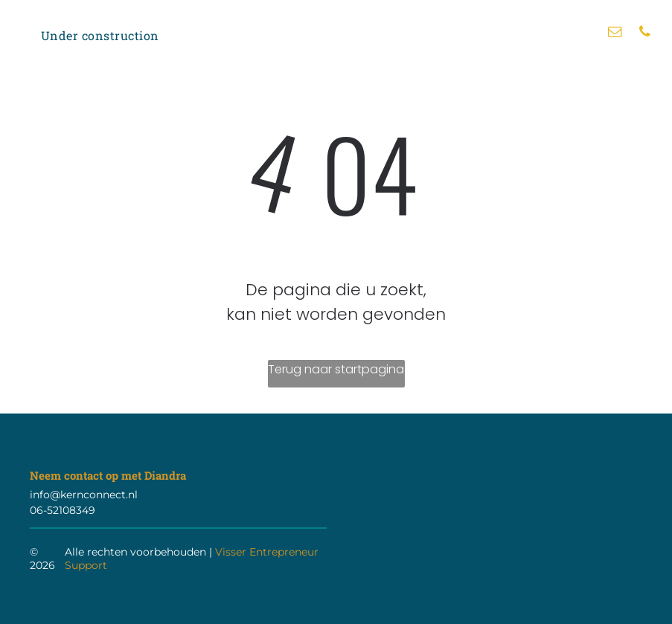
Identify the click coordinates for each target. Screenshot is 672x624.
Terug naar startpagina (336, 369)
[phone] (644, 34)
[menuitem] (100, 35)
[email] (615, 34)
